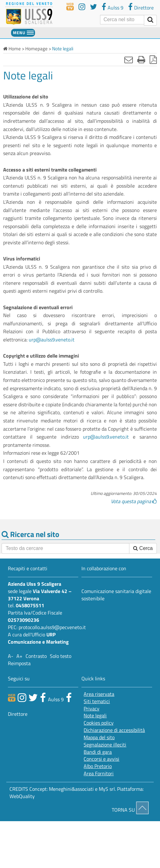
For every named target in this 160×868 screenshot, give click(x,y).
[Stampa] (141, 59)
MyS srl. (107, 789)
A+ (19, 656)
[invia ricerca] (150, 20)
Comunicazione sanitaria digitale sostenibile (116, 595)
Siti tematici (97, 701)
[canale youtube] (22, 697)
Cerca (143, 548)
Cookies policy (99, 723)
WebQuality (22, 796)
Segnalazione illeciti (105, 745)
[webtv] (70, 7)
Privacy (92, 709)
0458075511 (30, 605)
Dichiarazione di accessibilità (114, 730)
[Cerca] (122, 20)
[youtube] (82, 7)
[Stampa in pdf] (153, 59)
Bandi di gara (98, 752)
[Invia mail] (129, 59)
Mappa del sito (99, 737)
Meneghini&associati (71, 789)
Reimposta (19, 663)
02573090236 (24, 620)
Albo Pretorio (98, 766)
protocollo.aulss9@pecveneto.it (52, 627)
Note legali (95, 716)
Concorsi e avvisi (101, 759)
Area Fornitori (99, 774)
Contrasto (36, 656)
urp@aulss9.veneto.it (52, 340)
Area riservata (99, 694)
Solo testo (61, 656)
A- (11, 656)
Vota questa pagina (134, 501)
